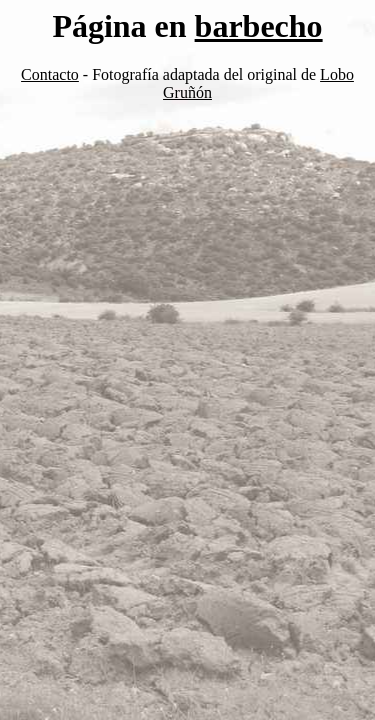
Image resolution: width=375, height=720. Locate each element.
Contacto (50, 74)
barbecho (259, 26)
